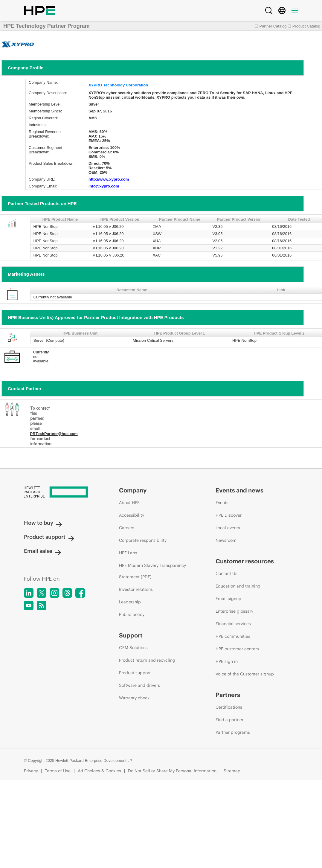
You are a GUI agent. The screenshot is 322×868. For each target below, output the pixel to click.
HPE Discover (229, 515)
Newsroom (226, 540)
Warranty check (134, 698)
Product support (49, 537)
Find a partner (229, 720)
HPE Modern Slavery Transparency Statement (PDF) (152, 571)
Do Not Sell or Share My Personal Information (172, 771)
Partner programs (233, 732)
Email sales (43, 551)
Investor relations (136, 589)
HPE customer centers (237, 649)
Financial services (233, 624)
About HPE (129, 503)
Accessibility (132, 515)
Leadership (130, 602)
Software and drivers (139, 685)
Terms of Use (58, 771)
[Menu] (295, 10)
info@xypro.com (104, 186)
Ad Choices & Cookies (99, 771)
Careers (127, 528)
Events (222, 503)
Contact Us (226, 573)
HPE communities (233, 636)
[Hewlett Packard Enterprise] (60, 492)
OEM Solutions (133, 648)
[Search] (269, 10)
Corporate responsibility (143, 540)
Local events (228, 528)
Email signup (228, 599)
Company (133, 490)
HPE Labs (128, 553)
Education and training (238, 586)
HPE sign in (227, 661)
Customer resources (245, 561)
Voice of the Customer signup (245, 674)
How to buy (43, 523)
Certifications (229, 707)
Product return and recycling (147, 660)
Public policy (132, 614)
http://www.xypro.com (109, 179)
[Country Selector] (282, 10)
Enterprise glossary (234, 611)
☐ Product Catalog (304, 26)
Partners (228, 695)
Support (131, 635)
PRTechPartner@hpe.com (54, 434)
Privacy (31, 771)
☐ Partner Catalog (271, 26)
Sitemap (232, 771)
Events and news (239, 490)
